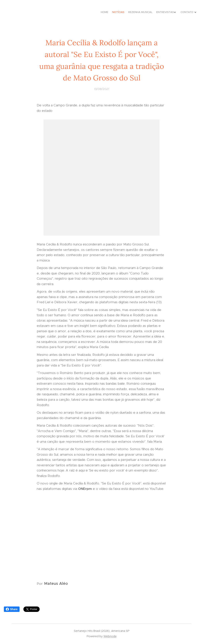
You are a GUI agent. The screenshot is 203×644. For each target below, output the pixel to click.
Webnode (110, 636)
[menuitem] (175, 13)
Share (12, 609)
